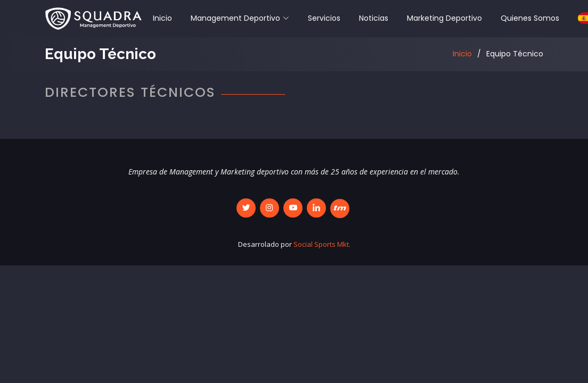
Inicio (162, 18)
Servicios (324, 18)
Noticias (374, 18)
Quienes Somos (530, 18)
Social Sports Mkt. (322, 244)
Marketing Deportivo (444, 18)
